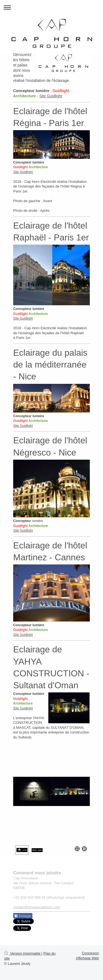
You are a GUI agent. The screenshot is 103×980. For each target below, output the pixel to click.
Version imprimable (23, 953)
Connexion (90, 953)
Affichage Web (87, 958)
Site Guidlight (51, 96)
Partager (23, 916)
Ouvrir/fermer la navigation (51, 7)
